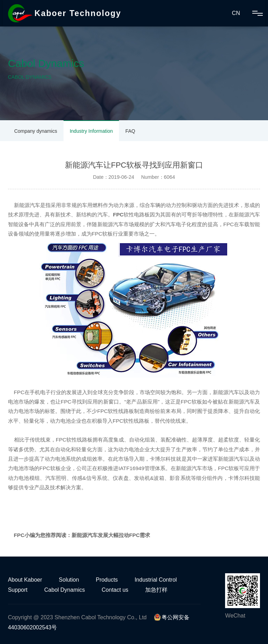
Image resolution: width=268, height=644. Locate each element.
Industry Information (91, 131)
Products (107, 580)
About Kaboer (25, 580)
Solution (69, 580)
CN (236, 13)
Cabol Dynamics (65, 590)
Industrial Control (156, 580)
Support (18, 590)
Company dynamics (36, 131)
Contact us (115, 590)
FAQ (130, 131)
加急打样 (156, 590)
